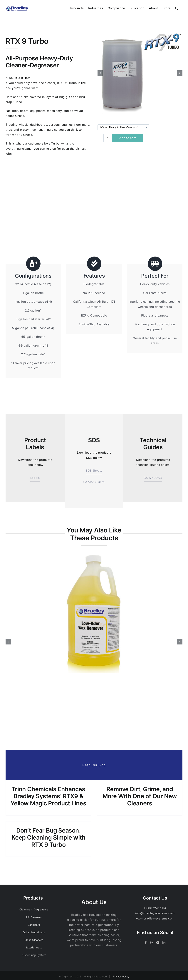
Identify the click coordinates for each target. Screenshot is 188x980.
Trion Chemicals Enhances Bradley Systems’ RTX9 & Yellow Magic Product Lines (48, 796)
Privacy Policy (121, 976)
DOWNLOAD (153, 478)
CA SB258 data (94, 482)
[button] (176, 8)
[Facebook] (146, 943)
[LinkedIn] (164, 943)
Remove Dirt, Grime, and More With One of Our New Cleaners (140, 796)
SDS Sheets (94, 471)
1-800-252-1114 (155, 908)
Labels (35, 478)
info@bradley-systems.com (155, 913)
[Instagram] (152, 943)
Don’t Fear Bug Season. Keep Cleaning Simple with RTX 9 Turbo (48, 838)
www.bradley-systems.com (155, 918)
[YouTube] (158, 943)
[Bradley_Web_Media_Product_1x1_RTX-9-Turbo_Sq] (140, 73)
